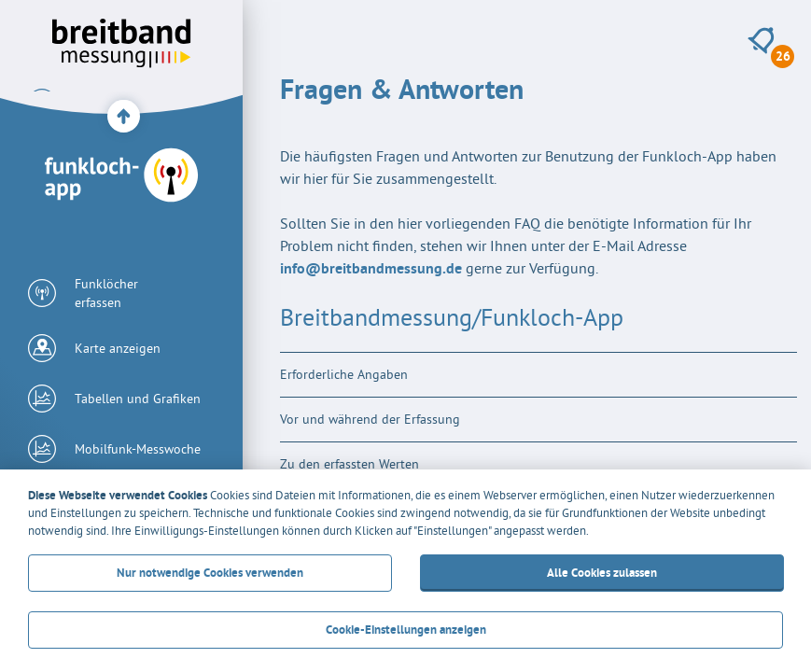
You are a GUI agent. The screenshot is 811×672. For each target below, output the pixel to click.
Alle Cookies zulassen (601, 573)
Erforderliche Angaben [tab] (344, 374)
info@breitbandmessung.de (371, 268)
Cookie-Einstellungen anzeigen (406, 630)
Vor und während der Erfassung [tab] (370, 419)
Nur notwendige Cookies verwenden (210, 573)
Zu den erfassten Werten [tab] (350, 464)
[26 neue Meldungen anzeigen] (761, 41)
